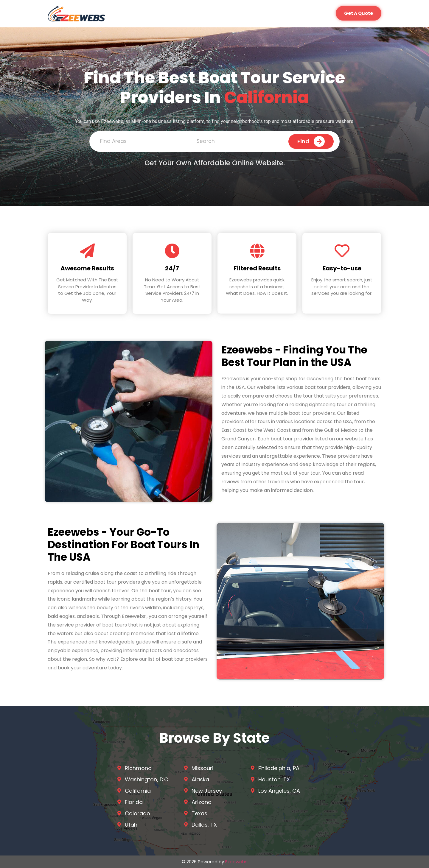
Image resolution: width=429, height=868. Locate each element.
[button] (359, 13)
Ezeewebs (236, 862)
